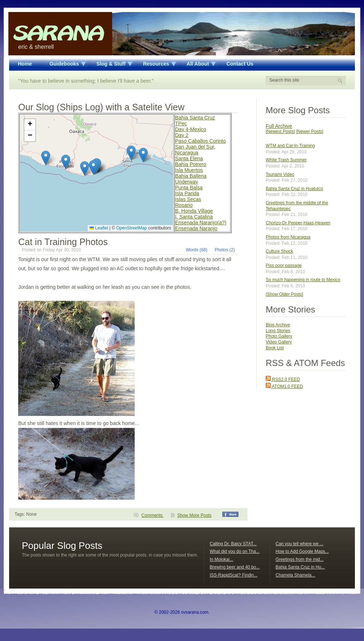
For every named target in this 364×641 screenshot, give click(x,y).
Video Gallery (279, 342)
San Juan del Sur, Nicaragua (195, 150)
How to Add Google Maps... (302, 551)
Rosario (184, 205)
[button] (143, 155)
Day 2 (182, 135)
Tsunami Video (280, 174)
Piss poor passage (284, 266)
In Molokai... (221, 559)
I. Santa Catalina (194, 217)
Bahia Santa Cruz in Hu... (300, 567)
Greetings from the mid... (300, 559)
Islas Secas (188, 199)
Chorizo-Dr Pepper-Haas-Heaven (298, 223)
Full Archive (279, 126)
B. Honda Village (194, 211)
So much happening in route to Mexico (303, 280)
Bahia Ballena (191, 176)
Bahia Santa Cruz (195, 118)
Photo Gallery (279, 336)
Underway (187, 182)
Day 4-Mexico (191, 129)
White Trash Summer (286, 160)
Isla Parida (187, 193)
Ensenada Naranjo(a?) (201, 223)
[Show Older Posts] (284, 294)
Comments (153, 515)
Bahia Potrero (191, 164)
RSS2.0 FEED (283, 380)
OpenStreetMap (132, 228)
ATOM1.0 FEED (284, 386)
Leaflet (99, 228)
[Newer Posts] (310, 131)
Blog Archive (278, 325)
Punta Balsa (189, 188)
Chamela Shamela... (295, 575)
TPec (181, 123)
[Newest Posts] (280, 131)
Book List (275, 348)
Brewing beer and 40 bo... (235, 567)
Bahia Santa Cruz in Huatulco (294, 189)
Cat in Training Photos (63, 242)
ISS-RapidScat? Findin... (234, 575)
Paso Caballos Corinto (200, 141)
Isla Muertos (189, 170)
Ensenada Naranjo (196, 228)
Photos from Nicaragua (288, 237)
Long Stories (278, 331)
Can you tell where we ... (299, 544)
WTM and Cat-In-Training (290, 146)
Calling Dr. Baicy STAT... (233, 544)
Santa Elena (189, 158)
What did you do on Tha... (235, 551)
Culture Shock (279, 251)
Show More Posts (194, 515)
